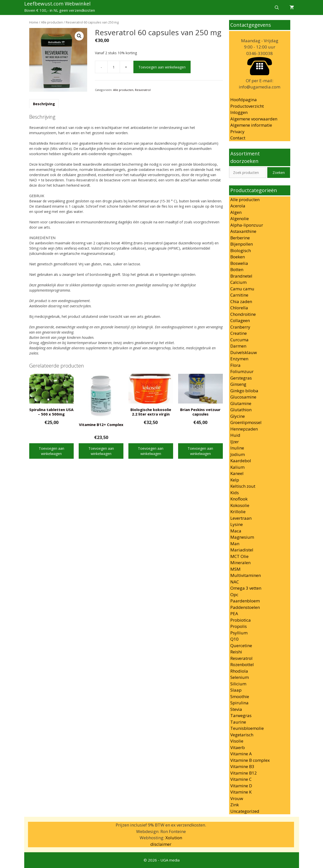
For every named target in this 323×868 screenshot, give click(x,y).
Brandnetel (241, 276)
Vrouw (237, 798)
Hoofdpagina (244, 100)
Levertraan (241, 518)
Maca (236, 531)
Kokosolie (240, 505)
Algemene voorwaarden (254, 119)
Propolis (239, 626)
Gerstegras (241, 378)
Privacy (237, 132)
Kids (235, 493)
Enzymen (239, 359)
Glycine (238, 416)
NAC (235, 582)
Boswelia (239, 263)
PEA (234, 614)
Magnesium (242, 537)
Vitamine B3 (242, 766)
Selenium (240, 677)
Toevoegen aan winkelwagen (162, 67)
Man (235, 544)
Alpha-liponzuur (247, 225)
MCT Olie (239, 556)
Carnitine (239, 295)
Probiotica (241, 620)
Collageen (240, 320)
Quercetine (241, 646)
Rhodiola (239, 671)
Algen (236, 212)
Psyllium (239, 633)
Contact (238, 138)
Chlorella (239, 308)
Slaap (236, 690)
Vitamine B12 (244, 773)
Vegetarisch (242, 735)
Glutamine (241, 403)
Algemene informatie (251, 125)
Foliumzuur (242, 371)
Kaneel (237, 473)
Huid (235, 435)
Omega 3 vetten (246, 588)
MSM (235, 569)
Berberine (240, 238)
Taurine (238, 722)
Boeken (238, 257)
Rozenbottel (242, 664)
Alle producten (52, 22)
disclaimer (161, 844)
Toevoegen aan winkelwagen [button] (51, 451)
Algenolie (240, 218)
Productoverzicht (247, 106)
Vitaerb (238, 747)
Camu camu (242, 289)
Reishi (236, 652)
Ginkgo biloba (244, 391)
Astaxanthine (243, 231)
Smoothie (240, 696)
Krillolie (238, 512)
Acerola (238, 206)
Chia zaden (241, 301)
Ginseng (238, 384)
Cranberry (240, 327)
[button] (79, 36)
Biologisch (241, 250)
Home (34, 22)
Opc (234, 595)
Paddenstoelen (245, 607)
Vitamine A (241, 754)
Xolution (174, 838)
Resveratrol (143, 90)
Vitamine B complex (250, 760)
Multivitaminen (246, 575)
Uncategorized (245, 811)
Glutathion (241, 410)
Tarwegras (241, 715)
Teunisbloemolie (247, 728)
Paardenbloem (245, 601)
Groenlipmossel (246, 422)
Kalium (237, 467)
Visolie (237, 741)
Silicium (238, 684)
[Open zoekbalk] (277, 7)
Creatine (239, 333)
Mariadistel (242, 550)
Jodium (238, 454)
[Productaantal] (114, 67)
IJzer (235, 442)
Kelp (235, 480)
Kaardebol (241, 461)
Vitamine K (241, 792)
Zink (235, 805)
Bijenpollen (242, 244)
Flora (235, 365)
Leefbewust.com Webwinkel (57, 4)
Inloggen (239, 112)
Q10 (234, 639)
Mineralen (240, 563)
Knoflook (239, 499)
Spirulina (239, 703)
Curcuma (239, 340)
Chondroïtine (243, 314)
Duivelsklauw (244, 352)
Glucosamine (243, 397)
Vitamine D (241, 786)
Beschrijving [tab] (44, 104)
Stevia (236, 709)
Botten (237, 269)
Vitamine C (241, 779)
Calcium (238, 282)
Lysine (237, 524)
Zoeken (279, 173)
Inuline (237, 448)
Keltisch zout (243, 486)
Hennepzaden (244, 429)
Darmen (238, 346)
